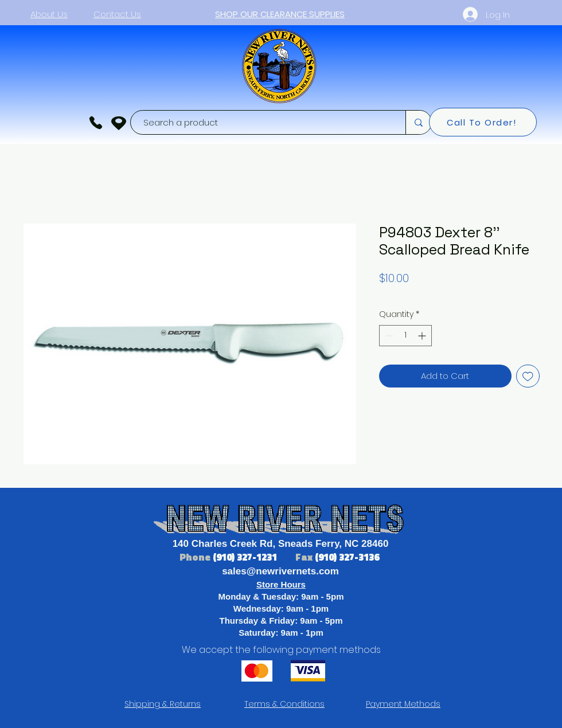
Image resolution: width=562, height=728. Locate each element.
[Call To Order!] (483, 122)
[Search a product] (262, 122)
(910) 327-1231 (246, 557)
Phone (196, 557)
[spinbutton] (405, 336)
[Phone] (96, 123)
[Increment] (423, 336)
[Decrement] (388, 336)
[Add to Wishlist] (528, 376)
